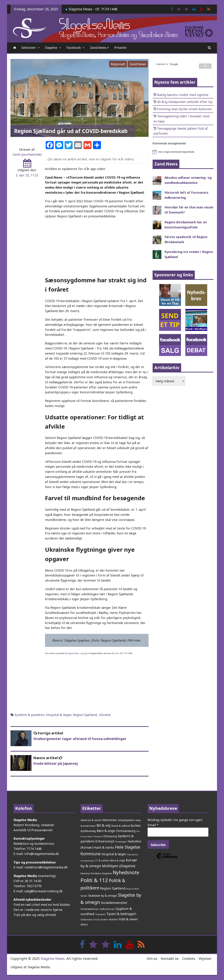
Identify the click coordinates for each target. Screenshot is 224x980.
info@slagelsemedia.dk (42, 854)
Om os (152, 959)
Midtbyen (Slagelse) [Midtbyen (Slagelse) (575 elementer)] (119, 866)
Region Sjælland (85, 715)
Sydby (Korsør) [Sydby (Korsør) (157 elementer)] (107, 909)
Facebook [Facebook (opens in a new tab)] (74, 48)
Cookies (189, 959)
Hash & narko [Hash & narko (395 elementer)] (104, 847)
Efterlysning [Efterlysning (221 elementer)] (110, 836)
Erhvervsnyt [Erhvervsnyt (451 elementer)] (105, 841)
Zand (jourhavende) (27, 154)
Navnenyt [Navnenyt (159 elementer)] (85, 873)
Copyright (84, 653)
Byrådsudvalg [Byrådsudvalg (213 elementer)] (88, 831)
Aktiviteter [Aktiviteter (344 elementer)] (110, 820)
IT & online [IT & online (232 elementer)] (102, 860)
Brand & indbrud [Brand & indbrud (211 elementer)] (121, 826)
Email (153, 825)
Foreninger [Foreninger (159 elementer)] (121, 842)
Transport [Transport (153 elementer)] (100, 914)
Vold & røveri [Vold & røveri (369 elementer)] (128, 919)
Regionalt (118, 64)
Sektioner (29, 48)
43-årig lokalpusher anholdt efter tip (185, 102)
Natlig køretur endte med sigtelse (183, 95)
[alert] (183, 152)
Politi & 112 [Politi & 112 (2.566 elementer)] (94, 880)
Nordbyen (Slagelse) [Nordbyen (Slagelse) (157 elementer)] (101, 873)
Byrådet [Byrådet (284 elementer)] (136, 826)
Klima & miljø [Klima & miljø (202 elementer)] (117, 860)
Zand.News (138, 64)
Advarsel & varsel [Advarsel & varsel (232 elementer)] (91, 820)
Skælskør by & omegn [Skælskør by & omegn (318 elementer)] (103, 896)
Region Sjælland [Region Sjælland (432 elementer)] (113, 888)
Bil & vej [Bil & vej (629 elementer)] (104, 825)
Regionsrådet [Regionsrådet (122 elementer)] (133, 889)
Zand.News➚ (99, 48)
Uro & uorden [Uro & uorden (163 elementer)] (100, 920)
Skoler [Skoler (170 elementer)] (84, 896)
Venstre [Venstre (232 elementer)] (113, 919)
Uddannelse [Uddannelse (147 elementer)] (86, 919)
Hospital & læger (59, 715)
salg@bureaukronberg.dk (43, 891)
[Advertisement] (97, 247)
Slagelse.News (73, 653)
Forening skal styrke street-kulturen (184, 109)
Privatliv (120, 48)
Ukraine (105, 715)
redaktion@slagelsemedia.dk (46, 867)
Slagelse (51, 48)
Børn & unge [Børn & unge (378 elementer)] (106, 831)
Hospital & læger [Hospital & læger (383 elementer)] (114, 854)
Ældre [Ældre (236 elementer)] (84, 924)
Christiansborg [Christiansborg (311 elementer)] (126, 831)
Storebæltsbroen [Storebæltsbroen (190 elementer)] (90, 909)
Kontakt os (170, 959)
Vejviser (205, 959)
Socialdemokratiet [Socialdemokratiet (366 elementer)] (114, 903)
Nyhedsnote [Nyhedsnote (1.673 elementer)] (126, 872)
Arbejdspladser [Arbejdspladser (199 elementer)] (126, 820)
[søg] (175, 64)
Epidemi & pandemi (29, 715)
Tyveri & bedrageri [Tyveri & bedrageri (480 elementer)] (121, 914)
